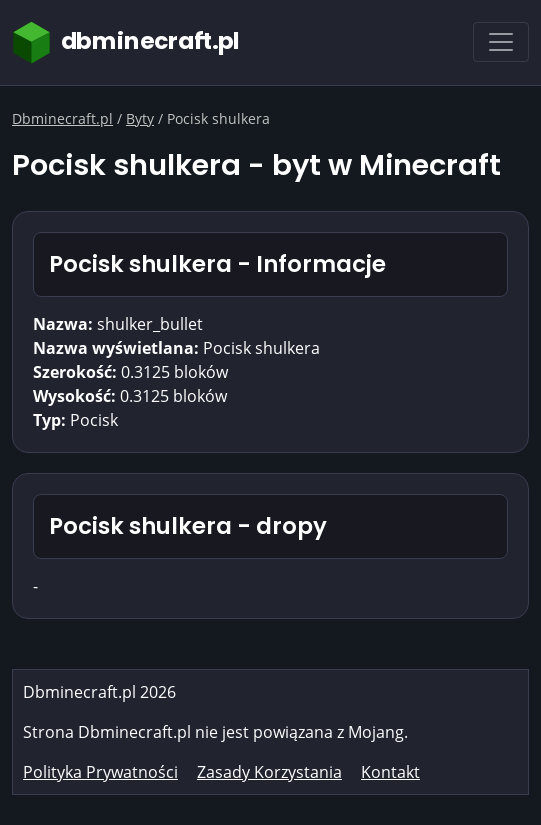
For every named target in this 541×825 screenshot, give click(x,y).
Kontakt (390, 772)
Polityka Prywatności (100, 772)
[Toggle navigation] (501, 42)
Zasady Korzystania (269, 772)
